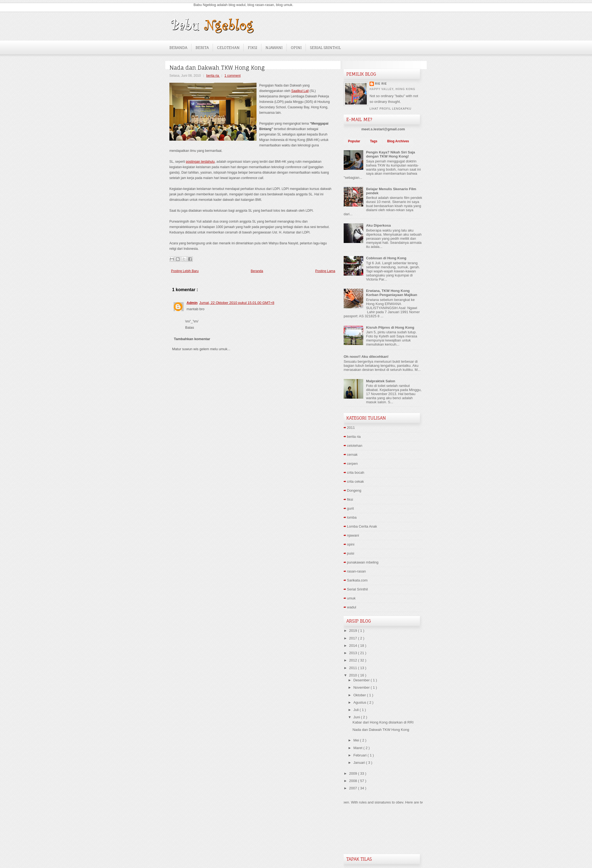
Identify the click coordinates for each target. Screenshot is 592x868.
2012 (354, 660)
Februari (361, 755)
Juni (357, 717)
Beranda (178, 47)
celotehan (355, 446)
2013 (354, 653)
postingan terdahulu (200, 162)
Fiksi (253, 47)
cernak (352, 455)
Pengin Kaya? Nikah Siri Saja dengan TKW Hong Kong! (390, 154)
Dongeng (354, 490)
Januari (360, 763)
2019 (354, 631)
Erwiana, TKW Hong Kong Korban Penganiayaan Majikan (392, 293)
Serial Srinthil (325, 47)
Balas (190, 327)
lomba (352, 517)
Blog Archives (398, 141)
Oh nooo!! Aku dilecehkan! (366, 357)
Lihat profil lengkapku (390, 109)
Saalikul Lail (300, 91)
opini (351, 544)
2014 (354, 646)
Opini (296, 47)
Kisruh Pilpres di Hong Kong (390, 327)
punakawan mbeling (363, 562)
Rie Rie (381, 84)
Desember (362, 680)
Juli (357, 710)
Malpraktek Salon (381, 381)
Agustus (360, 702)
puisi (351, 553)
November (362, 687)
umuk (351, 598)
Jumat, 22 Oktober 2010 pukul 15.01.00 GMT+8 (237, 303)
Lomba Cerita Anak (362, 526)
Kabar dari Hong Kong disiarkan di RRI (383, 722)
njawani (353, 535)
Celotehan (228, 47)
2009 (354, 773)
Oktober (360, 695)
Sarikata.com (357, 580)
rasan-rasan (356, 571)
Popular (354, 141)
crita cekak (355, 481)
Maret (358, 748)
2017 (354, 638)
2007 (354, 788)
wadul (352, 607)
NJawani (274, 47)
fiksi (350, 499)
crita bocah (356, 473)
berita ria (213, 76)
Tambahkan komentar (192, 339)
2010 (354, 675)
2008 (354, 781)
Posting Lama (325, 271)
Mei (357, 740)
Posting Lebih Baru (185, 271)
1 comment (232, 76)
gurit (350, 508)
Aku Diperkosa (378, 225)
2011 (351, 428)
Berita (202, 47)
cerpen (352, 464)
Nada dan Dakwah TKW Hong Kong (217, 68)
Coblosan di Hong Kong (386, 258)
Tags (374, 141)
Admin (192, 303)
